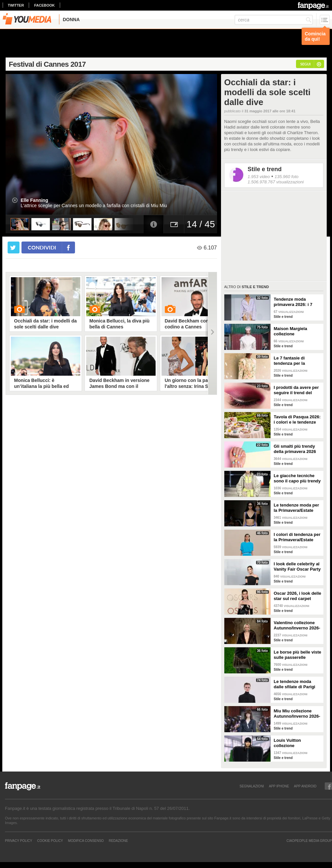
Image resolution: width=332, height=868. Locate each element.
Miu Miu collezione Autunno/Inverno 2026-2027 (297, 714)
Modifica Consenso (86, 841)
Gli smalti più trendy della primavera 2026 (295, 449)
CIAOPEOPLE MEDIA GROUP (309, 841)
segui (305, 64)
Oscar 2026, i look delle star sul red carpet (298, 596)
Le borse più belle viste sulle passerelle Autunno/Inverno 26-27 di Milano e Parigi (298, 655)
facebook (44, 5)
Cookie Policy (50, 841)
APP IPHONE (279, 786)
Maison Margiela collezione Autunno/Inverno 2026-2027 (297, 331)
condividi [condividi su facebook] (42, 247)
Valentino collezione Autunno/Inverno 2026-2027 (297, 625)
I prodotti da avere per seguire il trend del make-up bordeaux (296, 390)
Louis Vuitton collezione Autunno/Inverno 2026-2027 (297, 743)
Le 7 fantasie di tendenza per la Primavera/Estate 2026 (297, 361)
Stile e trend (265, 169)
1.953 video (259, 177)
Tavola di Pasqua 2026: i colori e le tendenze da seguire (297, 420)
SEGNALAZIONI (252, 786)
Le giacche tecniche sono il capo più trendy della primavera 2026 (297, 478)
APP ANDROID (305, 786)
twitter (16, 5)
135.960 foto (286, 177)
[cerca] (274, 20)
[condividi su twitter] (14, 247)
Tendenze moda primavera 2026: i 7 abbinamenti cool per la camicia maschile (295, 302)
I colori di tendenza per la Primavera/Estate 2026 (297, 537)
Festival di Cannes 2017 (47, 64)
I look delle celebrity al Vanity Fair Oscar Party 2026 (297, 567)
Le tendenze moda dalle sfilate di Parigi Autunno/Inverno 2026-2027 (297, 684)
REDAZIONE (118, 841)
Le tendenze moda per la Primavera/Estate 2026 (296, 508)
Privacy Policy (18, 841)
